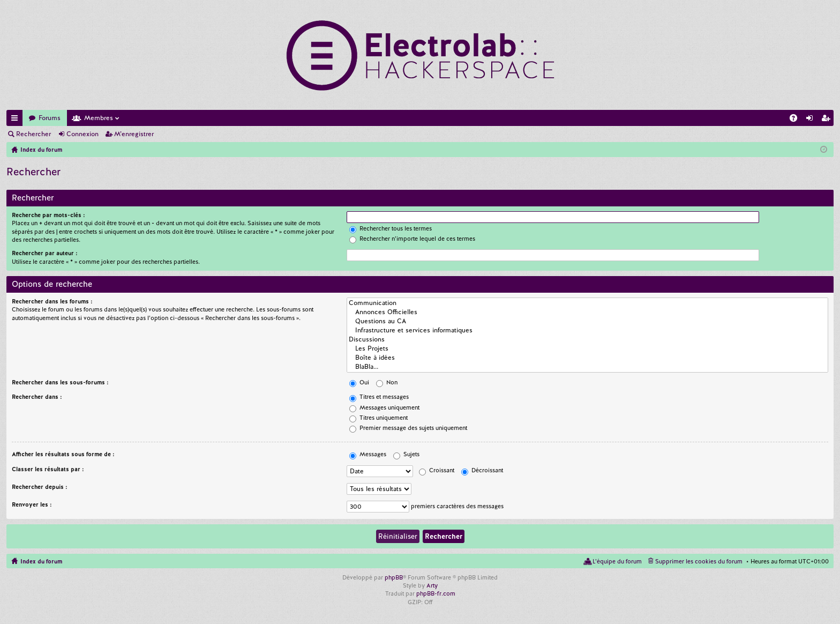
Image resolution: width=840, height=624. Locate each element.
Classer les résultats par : (48, 469)
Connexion (82, 134)
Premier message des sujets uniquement (408, 428)
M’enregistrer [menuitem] (828, 120)
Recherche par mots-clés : (48, 215)
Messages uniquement (384, 407)
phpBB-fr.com (436, 593)
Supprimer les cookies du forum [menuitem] (699, 561)
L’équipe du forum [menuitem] (617, 561)
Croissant (437, 470)
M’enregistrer (134, 134)
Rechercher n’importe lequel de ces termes (412, 239)
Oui (359, 382)
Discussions (587, 340)
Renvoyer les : (32, 504)
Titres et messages (379, 397)
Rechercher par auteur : (45, 253)
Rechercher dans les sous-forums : (60, 382)
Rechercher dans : (37, 397)
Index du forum (41, 561)
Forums (50, 118)
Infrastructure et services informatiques (587, 330)
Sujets (406, 454)
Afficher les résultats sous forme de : (63, 454)
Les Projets (587, 349)
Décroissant (482, 470)
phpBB (394, 577)
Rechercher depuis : (40, 487)
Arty (432, 585)
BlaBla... (587, 367)
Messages (368, 454)
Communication (587, 303)
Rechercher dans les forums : (52, 301)
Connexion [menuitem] (812, 120)
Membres (99, 118)
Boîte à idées (587, 358)
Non (387, 382)
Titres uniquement (378, 418)
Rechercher (33, 134)
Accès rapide (17, 120)
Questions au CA (587, 321)
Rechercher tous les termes (391, 228)
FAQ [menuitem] (797, 120)
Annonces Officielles (587, 312)
